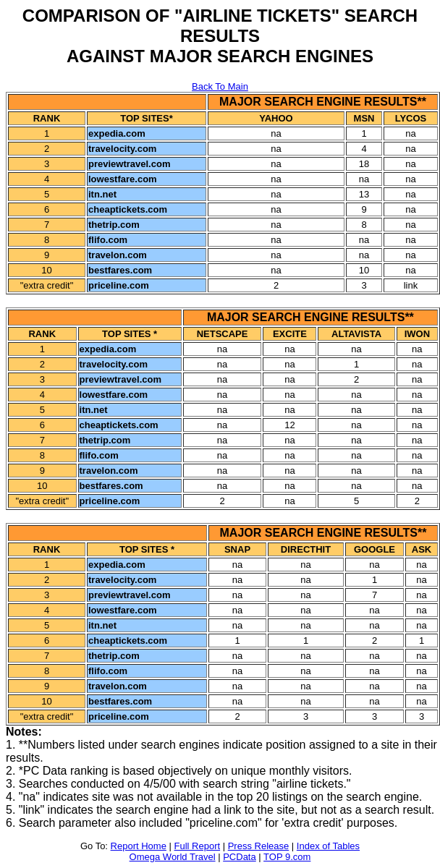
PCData (240, 857)
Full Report (198, 846)
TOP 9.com (287, 857)
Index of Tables (328, 846)
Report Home (139, 846)
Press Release (259, 846)
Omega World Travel (173, 857)
